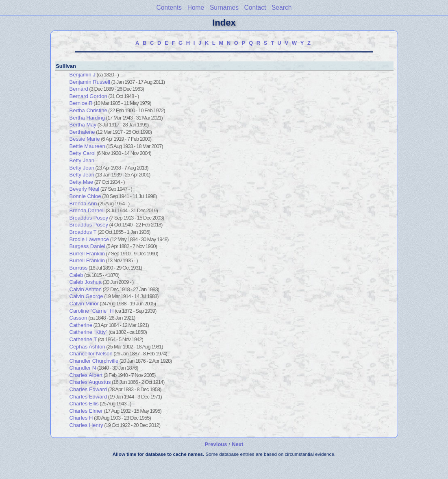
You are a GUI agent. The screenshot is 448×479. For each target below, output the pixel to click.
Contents (169, 8)
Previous (216, 444)
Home (196, 8)
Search (282, 8)
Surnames (224, 8)
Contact (255, 8)
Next (237, 444)
